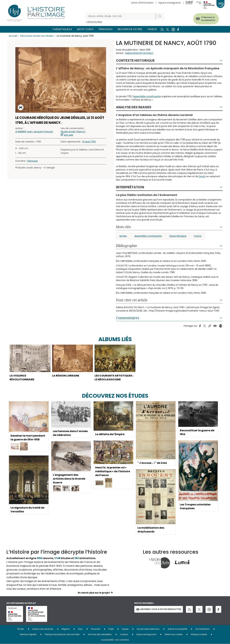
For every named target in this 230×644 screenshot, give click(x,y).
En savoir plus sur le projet (94, 593)
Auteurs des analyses (43, 629)
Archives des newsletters (100, 634)
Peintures (33, 161)
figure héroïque (178, 236)
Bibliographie (126, 246)
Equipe (125, 629)
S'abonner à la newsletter (208, 19)
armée (123, 236)
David (202, 176)
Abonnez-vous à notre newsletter (159, 609)
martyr (198, 236)
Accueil (13, 36)
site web (69, 135)
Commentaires (128, 318)
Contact (124, 634)
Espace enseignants (170, 3)
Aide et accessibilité (177, 629)
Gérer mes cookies (174, 634)
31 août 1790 (89, 142)
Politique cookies (199, 634)
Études (21, 629)
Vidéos (152, 29)
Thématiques (61, 29)
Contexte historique (135, 60)
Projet (111, 629)
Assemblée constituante (147, 96)
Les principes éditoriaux (148, 629)
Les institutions (202, 629)
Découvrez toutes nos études (37, 36)
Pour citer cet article (132, 300)
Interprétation (130, 187)
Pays (80, 629)
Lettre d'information (142, 3)
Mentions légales (28, 634)
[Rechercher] (121, 16)
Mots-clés (84, 29)
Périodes (105, 29)
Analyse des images (134, 107)
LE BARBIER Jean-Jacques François (34, 132)
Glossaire (96, 629)
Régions (66, 629)
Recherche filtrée (130, 29)
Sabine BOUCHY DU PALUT (139, 53)
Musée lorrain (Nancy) (73, 132)
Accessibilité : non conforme (115, 640)
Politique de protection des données (62, 634)
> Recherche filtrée (94, 22)
